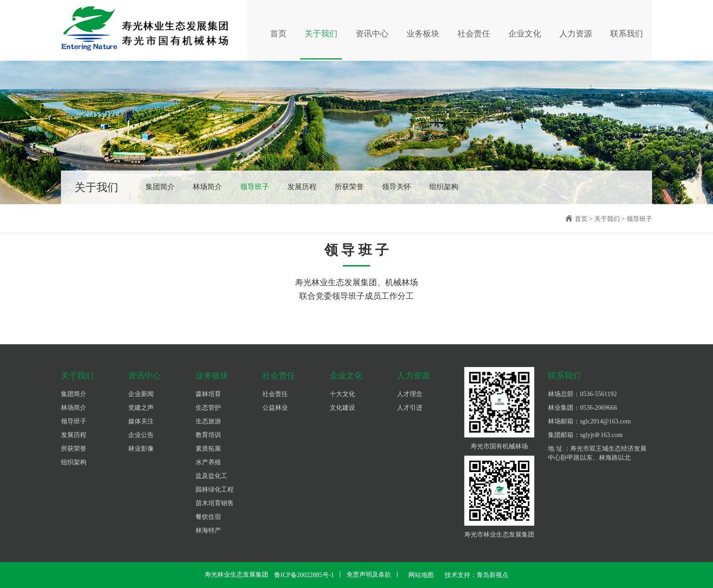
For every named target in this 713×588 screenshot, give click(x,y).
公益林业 (275, 408)
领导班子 (255, 187)
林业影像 (141, 449)
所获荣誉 (349, 187)
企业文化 (525, 35)
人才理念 (410, 394)
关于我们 (321, 35)
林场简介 (207, 187)
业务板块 (423, 35)
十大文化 (342, 394)
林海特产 (208, 530)
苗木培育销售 (215, 503)
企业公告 (141, 435)
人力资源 (576, 35)
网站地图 (421, 575)
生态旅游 (208, 421)
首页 (278, 35)
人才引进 (410, 408)
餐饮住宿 (208, 517)
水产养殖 (208, 462)
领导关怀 (397, 187)
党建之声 (141, 408)
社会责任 (474, 35)
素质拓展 (208, 449)
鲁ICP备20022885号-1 (304, 575)
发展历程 (302, 187)
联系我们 (627, 35)
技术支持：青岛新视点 (477, 575)
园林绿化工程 (215, 490)
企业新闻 (141, 394)
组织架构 (444, 187)
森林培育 (208, 394)
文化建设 (342, 408)
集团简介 (160, 187)
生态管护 (208, 408)
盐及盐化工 (211, 476)
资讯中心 (372, 35)
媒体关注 (141, 421)
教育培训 (208, 435)
